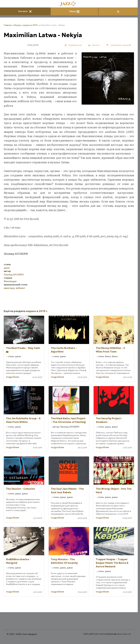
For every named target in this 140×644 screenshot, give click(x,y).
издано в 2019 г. (31, 25)
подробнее (13, 377)
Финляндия (10, 281)
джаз (7, 268)
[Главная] (69, 4)
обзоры (17, 25)
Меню (74, 11)
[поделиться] (73, 45)
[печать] (94, 45)
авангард (9, 288)
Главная (7, 25)
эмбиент (20, 288)
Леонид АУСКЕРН (14, 275)
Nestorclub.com (124, 634)
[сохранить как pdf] (119, 45)
